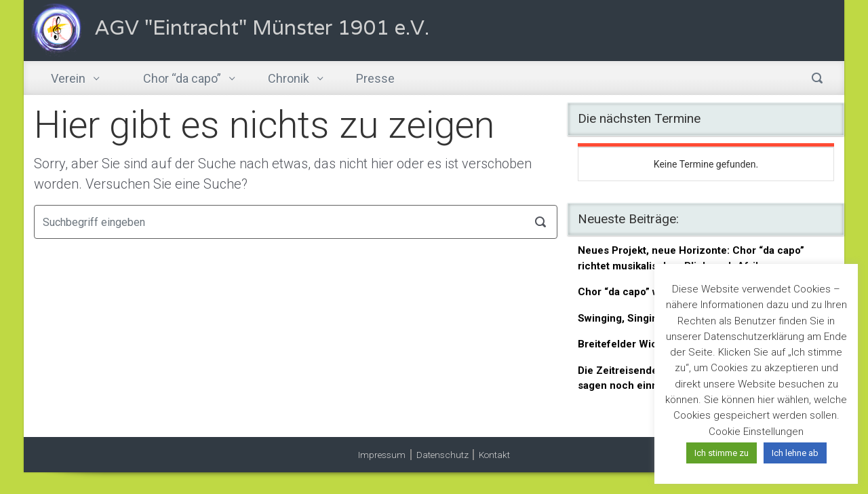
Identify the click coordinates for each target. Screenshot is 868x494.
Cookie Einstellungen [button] (756, 432)
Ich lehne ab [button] (795, 453)
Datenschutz (442, 455)
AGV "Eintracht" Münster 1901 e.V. (262, 27)
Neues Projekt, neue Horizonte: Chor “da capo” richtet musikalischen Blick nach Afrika (691, 258)
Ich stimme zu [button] (722, 453)
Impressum (382, 455)
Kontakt (494, 455)
